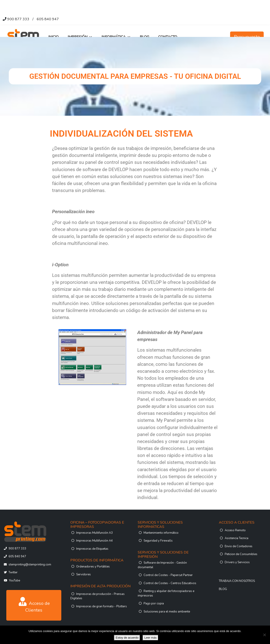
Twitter (13, 572)
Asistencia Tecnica (237, 538)
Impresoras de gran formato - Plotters (102, 606)
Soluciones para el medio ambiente (167, 612)
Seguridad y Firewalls (158, 541)
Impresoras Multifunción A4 (94, 541)
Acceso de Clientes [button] (34, 605)
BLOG (223, 589)
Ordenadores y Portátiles (93, 567)
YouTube (15, 581)
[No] (264, 635)
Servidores (84, 574)
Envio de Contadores (239, 546)
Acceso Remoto (235, 530)
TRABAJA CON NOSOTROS (237, 581)
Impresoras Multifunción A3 (94, 533)
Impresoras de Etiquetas (92, 549)
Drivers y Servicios (237, 562)
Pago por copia (154, 603)
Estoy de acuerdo (127, 638)
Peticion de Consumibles (241, 554)
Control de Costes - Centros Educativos (170, 583)
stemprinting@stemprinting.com (30, 565)
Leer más (150, 638)
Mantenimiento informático (161, 533)
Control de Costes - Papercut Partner (168, 575)
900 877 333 (18, 19)
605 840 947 (48, 19)
